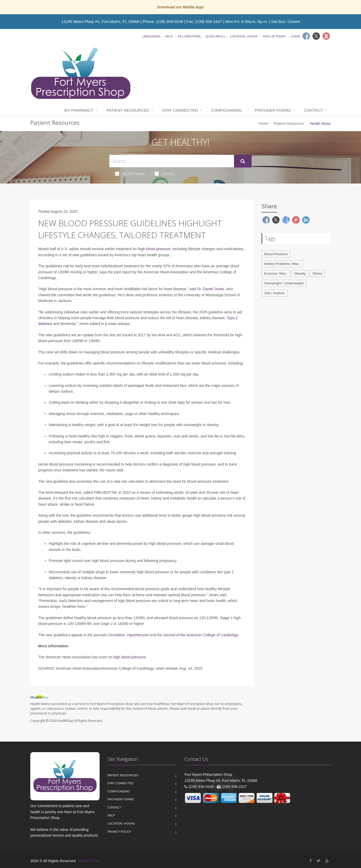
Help (169, 36)
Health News (130, 174)
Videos (164, 174)
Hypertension (138, 635)
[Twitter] (316, 36)
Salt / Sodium (274, 293)
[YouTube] (327, 861)
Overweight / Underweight (284, 283)
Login (295, 36)
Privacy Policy (119, 832)
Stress (317, 273)
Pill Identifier (189, 36)
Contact (313, 110)
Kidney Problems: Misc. (282, 264)
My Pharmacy (79, 110)
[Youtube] (326, 36)
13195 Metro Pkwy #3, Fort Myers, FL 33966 (100, 21)
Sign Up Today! (274, 36)
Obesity (300, 273)
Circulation (116, 635)
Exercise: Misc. (276, 273)
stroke (65, 504)
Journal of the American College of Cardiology (201, 635)
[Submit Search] (243, 161)
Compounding (226, 110)
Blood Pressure (276, 254)
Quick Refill (215, 36)
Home (263, 124)
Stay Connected (180, 110)
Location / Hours (244, 36)
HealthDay (65, 721)
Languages (151, 36)
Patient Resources (128, 110)
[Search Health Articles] (172, 161)
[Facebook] (306, 36)
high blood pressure (154, 249)
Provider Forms (273, 110)
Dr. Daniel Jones (211, 289)
